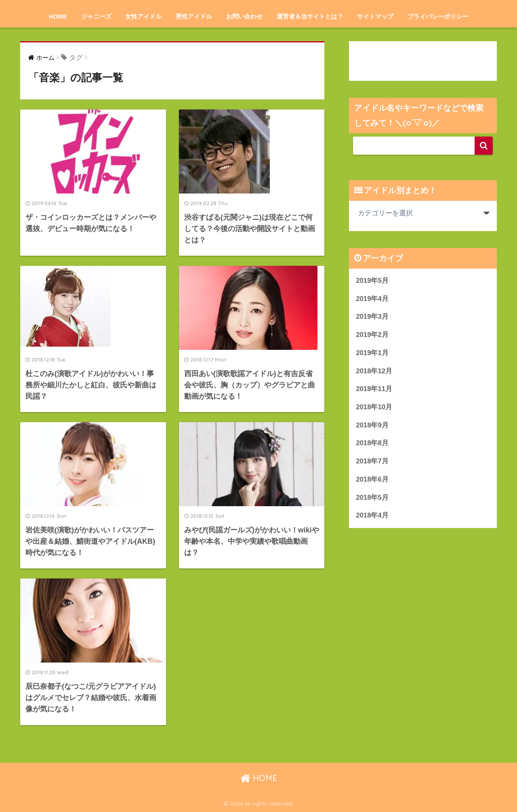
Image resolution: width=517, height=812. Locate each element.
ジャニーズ (96, 16)
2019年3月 (372, 317)
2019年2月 (372, 335)
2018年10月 (374, 407)
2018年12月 (374, 371)
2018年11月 (374, 389)
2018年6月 (372, 479)
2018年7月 (372, 461)
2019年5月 (372, 281)
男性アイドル (194, 16)
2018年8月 (372, 443)
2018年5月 (372, 498)
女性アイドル (143, 16)
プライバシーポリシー (438, 16)
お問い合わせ (244, 16)
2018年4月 (372, 515)
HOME (58, 16)
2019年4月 (372, 299)
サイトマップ (375, 16)
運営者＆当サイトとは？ (310, 16)
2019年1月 (372, 353)
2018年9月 (372, 425)
